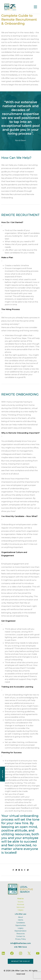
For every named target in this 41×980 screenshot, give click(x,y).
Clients (20, 920)
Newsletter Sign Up (20, 961)
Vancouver (21, 907)
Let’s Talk (2, 774)
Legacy (21, 928)
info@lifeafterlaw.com (21, 943)
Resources (21, 934)
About (20, 917)
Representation (20, 931)
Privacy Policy (20, 939)
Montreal (20, 904)
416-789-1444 (20, 947)
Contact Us (21, 936)
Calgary (21, 910)
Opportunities (21, 925)
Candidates (21, 923)
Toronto (21, 902)
